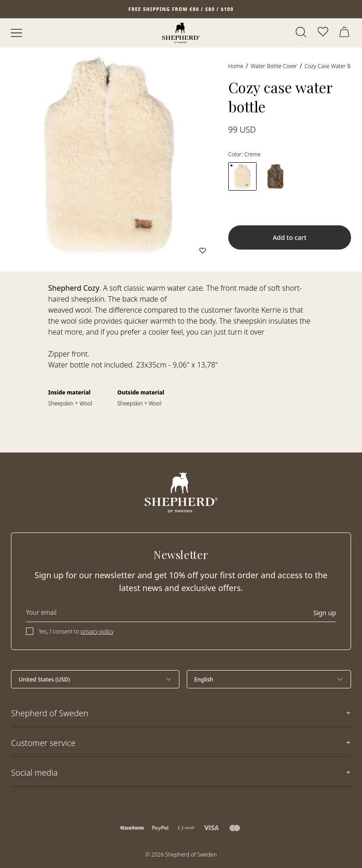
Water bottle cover (274, 66)
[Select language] (269, 679)
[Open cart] (346, 33)
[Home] (181, 33)
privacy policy (97, 631)
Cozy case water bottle (333, 66)
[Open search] (302, 33)
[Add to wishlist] (203, 250)
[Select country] (95, 679)
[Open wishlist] (324, 33)
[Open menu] (16, 33)
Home (236, 66)
